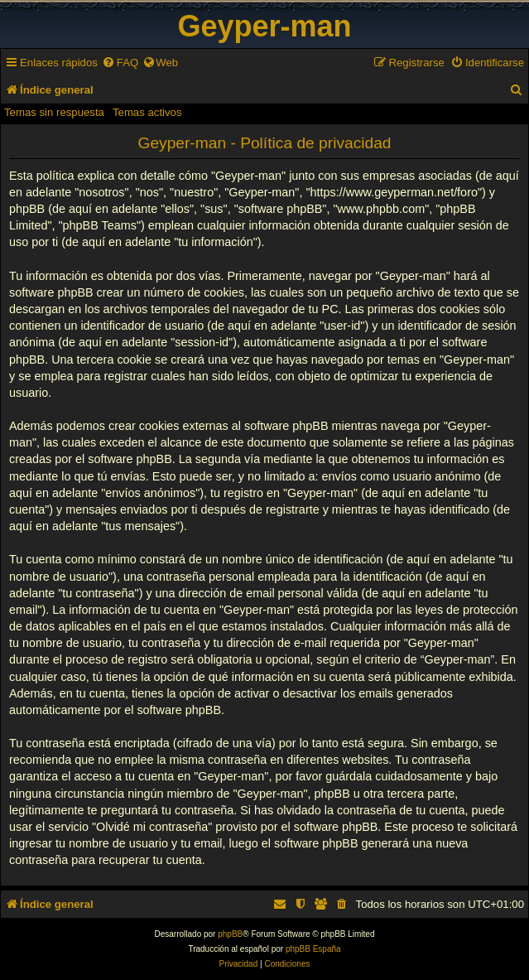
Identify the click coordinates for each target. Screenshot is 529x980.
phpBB (230, 934)
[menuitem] (120, 63)
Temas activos (147, 112)
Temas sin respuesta (54, 112)
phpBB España (313, 949)
